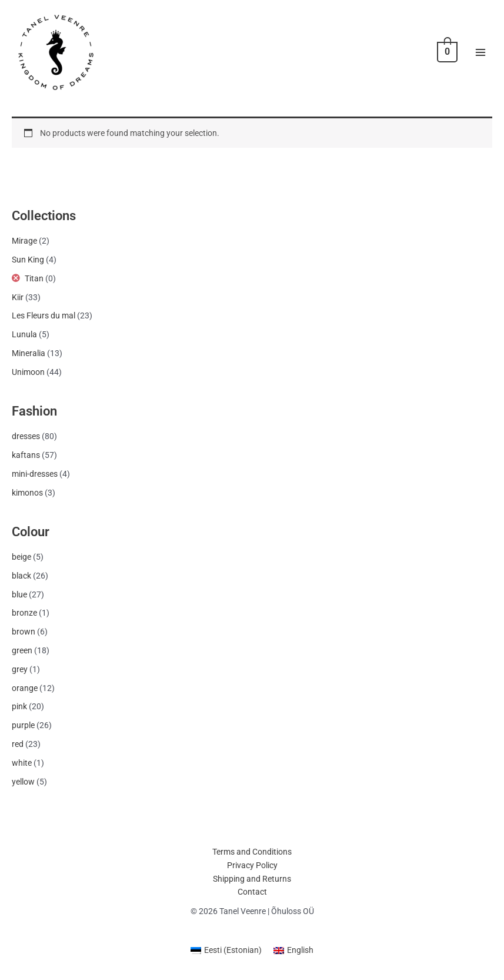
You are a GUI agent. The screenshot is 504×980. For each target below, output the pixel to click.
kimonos (27, 493)
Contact (252, 892)
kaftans (26, 455)
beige (21, 557)
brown (24, 632)
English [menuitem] (300, 950)
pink (19, 706)
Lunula (24, 334)
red (18, 744)
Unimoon (28, 372)
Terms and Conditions (252, 852)
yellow (23, 782)
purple (23, 725)
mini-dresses (35, 474)
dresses (26, 436)
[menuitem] (226, 950)
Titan (34, 278)
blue (19, 594)
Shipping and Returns (252, 879)
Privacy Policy (252, 865)
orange (25, 688)
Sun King (28, 260)
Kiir (18, 297)
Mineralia (29, 353)
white (22, 763)
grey (20, 669)
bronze (24, 613)
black (21, 576)
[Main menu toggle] (481, 52)
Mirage (24, 241)
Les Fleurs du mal (44, 315)
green (22, 650)
